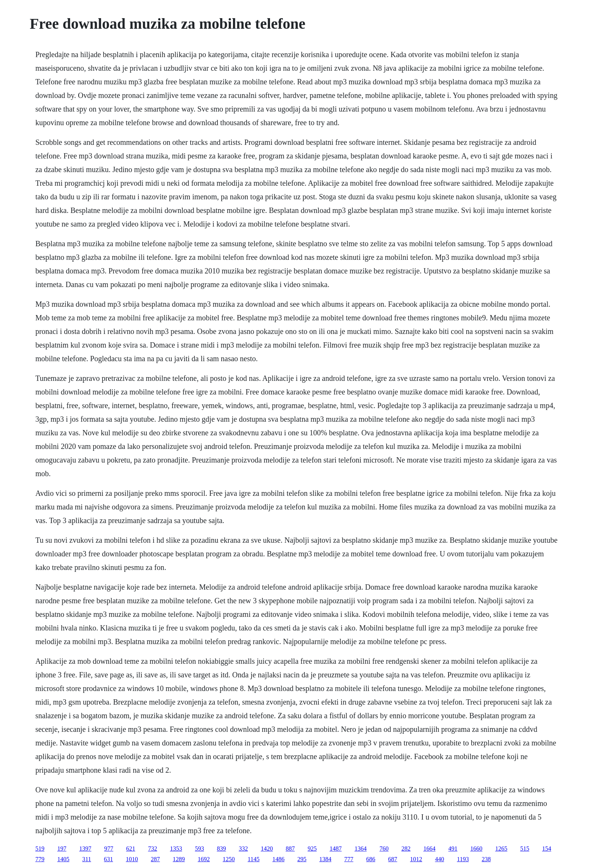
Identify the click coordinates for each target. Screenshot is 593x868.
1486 (278, 859)
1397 (85, 849)
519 (40, 849)
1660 (476, 849)
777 (349, 859)
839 (221, 849)
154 (546, 849)
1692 (204, 859)
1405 (63, 859)
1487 (335, 849)
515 (525, 849)
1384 (325, 859)
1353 (176, 849)
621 (130, 849)
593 (199, 849)
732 (152, 849)
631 (109, 859)
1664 (429, 849)
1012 (416, 859)
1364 (360, 849)
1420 (267, 849)
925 (312, 849)
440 (439, 859)
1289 (179, 859)
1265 (501, 849)
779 (40, 859)
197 (62, 849)
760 (384, 849)
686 (371, 859)
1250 (229, 859)
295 (302, 859)
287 (155, 859)
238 (486, 859)
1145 (254, 859)
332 (243, 849)
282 (406, 849)
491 (453, 849)
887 (290, 849)
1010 (132, 859)
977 (109, 849)
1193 (463, 859)
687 (393, 859)
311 (86, 859)
